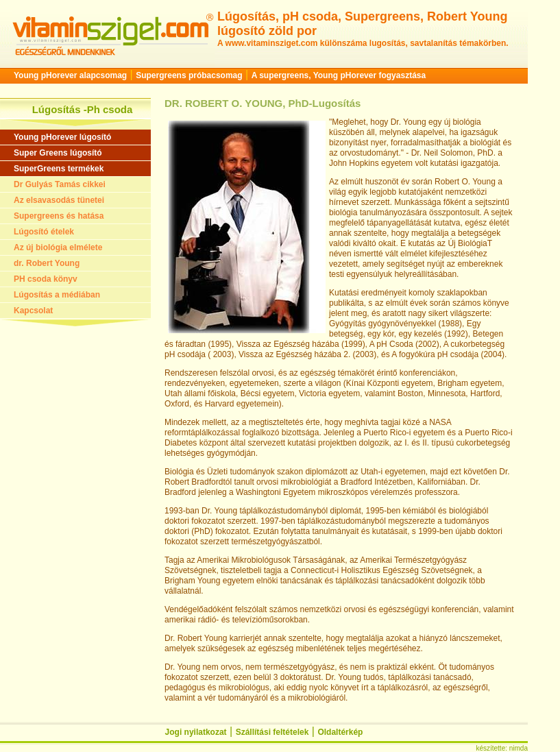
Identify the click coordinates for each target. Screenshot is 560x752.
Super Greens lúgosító (58, 153)
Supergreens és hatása (59, 216)
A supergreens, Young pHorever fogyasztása (339, 75)
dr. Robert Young (47, 263)
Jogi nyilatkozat (196, 732)
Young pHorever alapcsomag (70, 75)
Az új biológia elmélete (58, 247)
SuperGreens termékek (59, 169)
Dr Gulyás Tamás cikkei (60, 184)
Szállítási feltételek (272, 732)
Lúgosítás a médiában (57, 295)
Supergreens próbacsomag (189, 75)
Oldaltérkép (340, 732)
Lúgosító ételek (44, 232)
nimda (519, 748)
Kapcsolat (33, 311)
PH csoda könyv (46, 279)
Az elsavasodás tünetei (59, 200)
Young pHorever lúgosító (62, 137)
